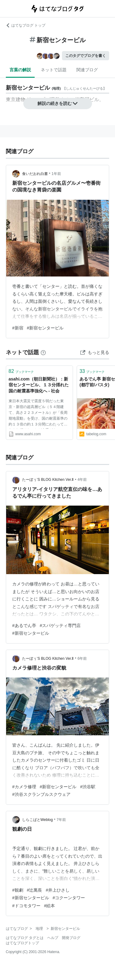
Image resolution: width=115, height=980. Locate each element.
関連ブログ (87, 70)
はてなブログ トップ (26, 25)
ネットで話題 (54, 70)
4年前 (82, 480)
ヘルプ (53, 938)
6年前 (82, 659)
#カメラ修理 (24, 787)
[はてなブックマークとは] (43, 352)
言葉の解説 (20, 70)
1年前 (56, 174)
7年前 (61, 820)
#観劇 (18, 890)
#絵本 (50, 906)
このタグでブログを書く (86, 56)
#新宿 (18, 328)
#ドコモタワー (26, 906)
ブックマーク (21, 371)
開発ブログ (71, 938)
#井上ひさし (58, 890)
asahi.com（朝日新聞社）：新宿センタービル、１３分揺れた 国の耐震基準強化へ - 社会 (39, 385)
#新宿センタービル (45, 328)
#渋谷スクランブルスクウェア (41, 794)
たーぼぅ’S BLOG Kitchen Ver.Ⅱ (48, 480)
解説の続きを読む (58, 103)
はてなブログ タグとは (25, 938)
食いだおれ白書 (35, 174)
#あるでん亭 (24, 625)
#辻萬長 (35, 890)
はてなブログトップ (22, 943)
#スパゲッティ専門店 (60, 625)
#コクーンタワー (69, 898)
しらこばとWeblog (37, 820)
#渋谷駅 (88, 787)
